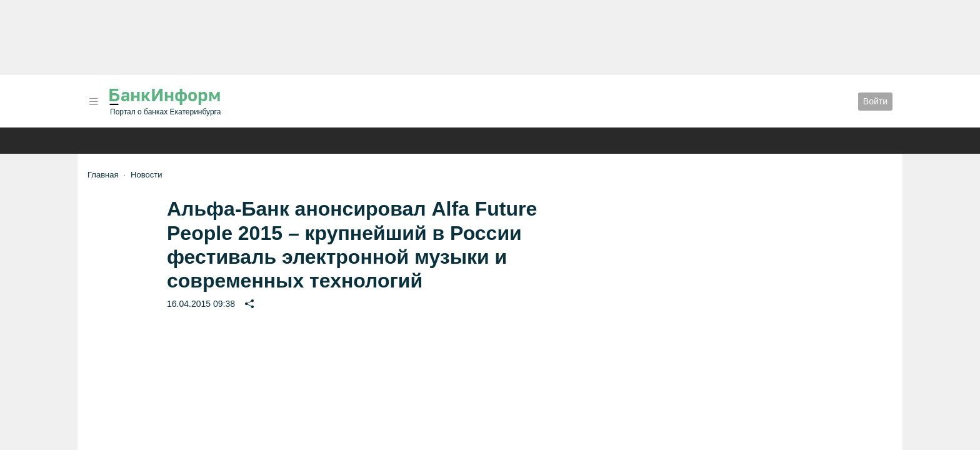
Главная (103, 175)
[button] (94, 102)
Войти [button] (875, 101)
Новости (146, 175)
